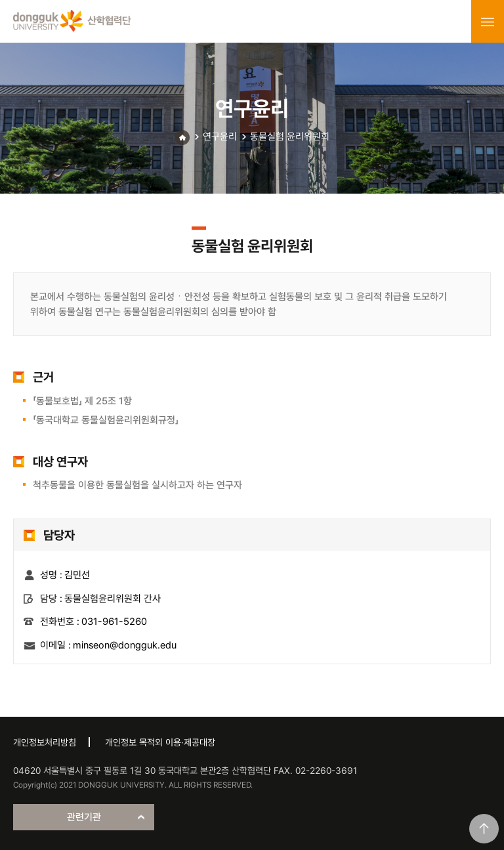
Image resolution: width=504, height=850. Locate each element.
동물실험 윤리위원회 (290, 137)
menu (488, 22)
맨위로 (484, 829)
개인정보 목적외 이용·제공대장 (160, 742)
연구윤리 (220, 137)
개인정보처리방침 (45, 742)
